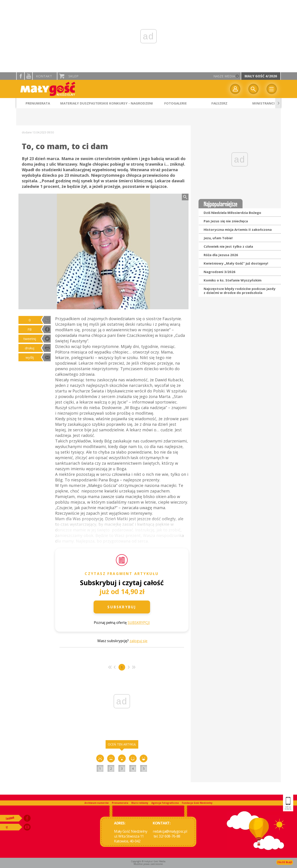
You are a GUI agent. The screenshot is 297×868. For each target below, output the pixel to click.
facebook (20, 76)
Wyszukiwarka (253, 89)
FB (30, 329)
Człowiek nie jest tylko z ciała (228, 246)
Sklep (73, 76)
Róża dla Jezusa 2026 (221, 255)
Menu (272, 89)
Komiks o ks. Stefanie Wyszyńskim (233, 280)
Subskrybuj (122, 607)
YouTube (28, 76)
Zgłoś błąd (285, 862)
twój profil (235, 89)
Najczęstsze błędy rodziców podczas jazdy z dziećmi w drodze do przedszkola (240, 291)
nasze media (224, 76)
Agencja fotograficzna (165, 803)
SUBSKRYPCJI (139, 623)
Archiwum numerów (97, 803)
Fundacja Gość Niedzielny (197, 803)
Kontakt (44, 76)
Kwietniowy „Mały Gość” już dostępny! (236, 263)
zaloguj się (138, 641)
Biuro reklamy (140, 803)
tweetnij (30, 339)
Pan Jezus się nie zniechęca (226, 221)
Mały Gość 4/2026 (261, 76)
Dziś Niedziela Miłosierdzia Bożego (232, 213)
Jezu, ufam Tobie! (218, 238)
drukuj (30, 348)
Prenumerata (120, 803)
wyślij (30, 357)
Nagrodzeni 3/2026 (220, 272)
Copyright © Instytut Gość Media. (148, 861)
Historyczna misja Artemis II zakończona (238, 229)
